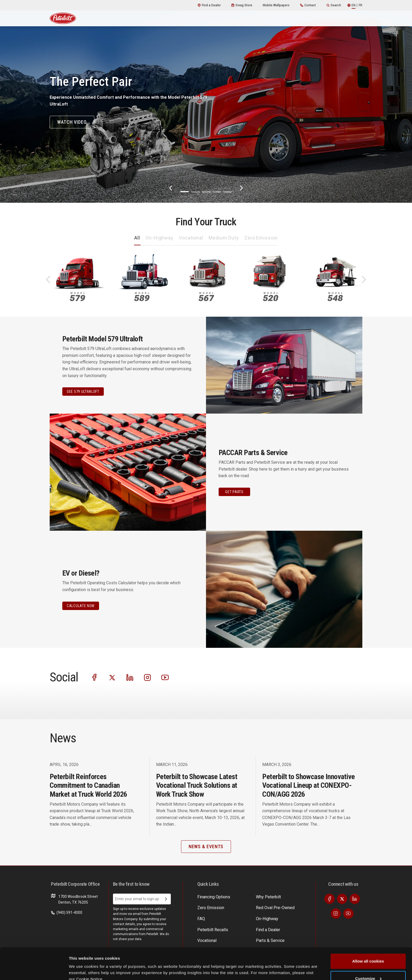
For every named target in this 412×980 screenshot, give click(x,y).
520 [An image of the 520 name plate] (271, 297)
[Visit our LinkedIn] (130, 677)
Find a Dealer (209, 5)
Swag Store (242, 5)
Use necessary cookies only (368, 966)
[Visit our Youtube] (165, 677)
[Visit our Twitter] (112, 677)
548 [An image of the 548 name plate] (335, 297)
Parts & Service (249, 906)
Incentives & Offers (291, 906)
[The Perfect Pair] (206, 101)
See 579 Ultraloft (83, 392)
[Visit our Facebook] (95, 677)
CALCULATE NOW (81, 606)
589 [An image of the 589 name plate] (142, 297)
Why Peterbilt (208, 896)
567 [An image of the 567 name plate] (206, 297)
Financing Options (290, 917)
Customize (368, 949)
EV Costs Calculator (292, 896)
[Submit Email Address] (166, 899)
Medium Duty (224, 238)
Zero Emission (261, 238)
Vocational (191, 238)
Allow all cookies (368, 932)
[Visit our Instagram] (147, 677)
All (137, 238)
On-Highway (159, 238)
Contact (308, 5)
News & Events (249, 917)
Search (334, 5)
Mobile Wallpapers (276, 5)
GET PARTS (234, 492)
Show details (81, 964)
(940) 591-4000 (67, 913)
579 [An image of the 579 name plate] (78, 297)
